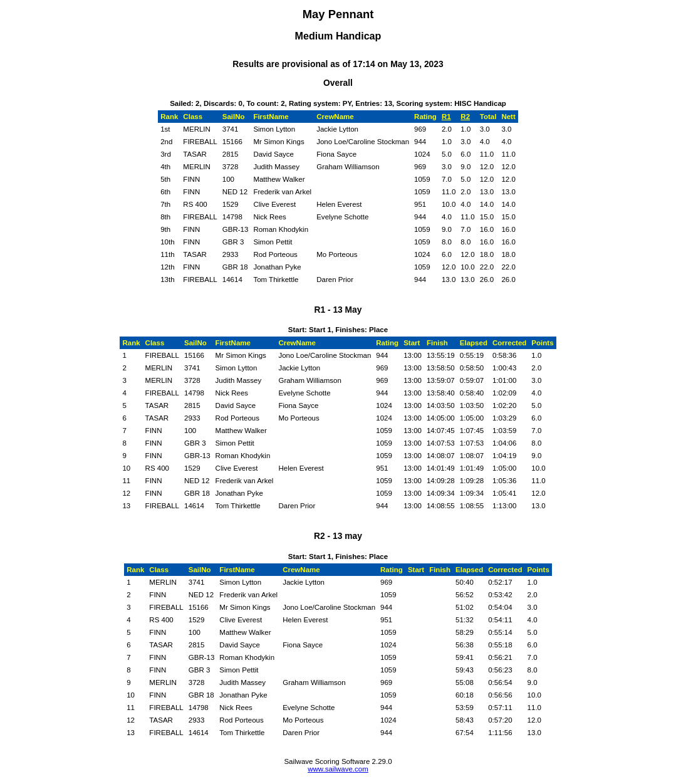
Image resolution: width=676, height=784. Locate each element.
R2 (465, 117)
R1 (446, 117)
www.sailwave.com (338, 769)
